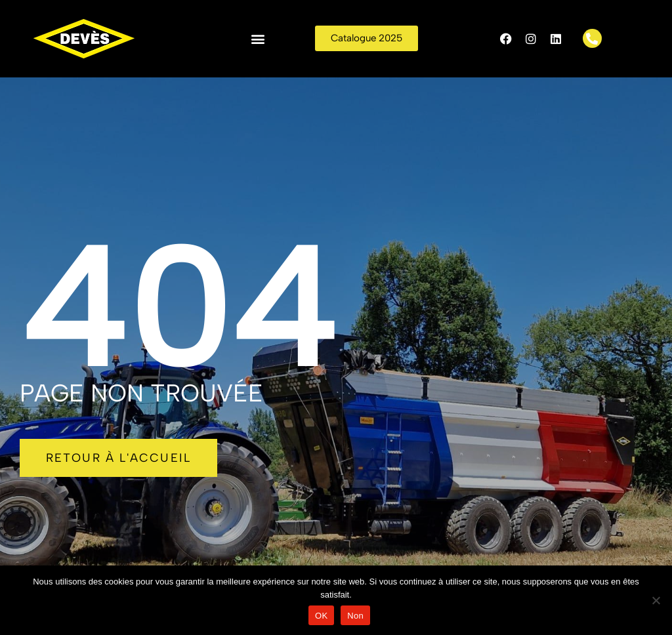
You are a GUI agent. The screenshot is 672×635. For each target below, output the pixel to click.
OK (321, 616)
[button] (258, 38)
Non (355, 616)
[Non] (656, 600)
